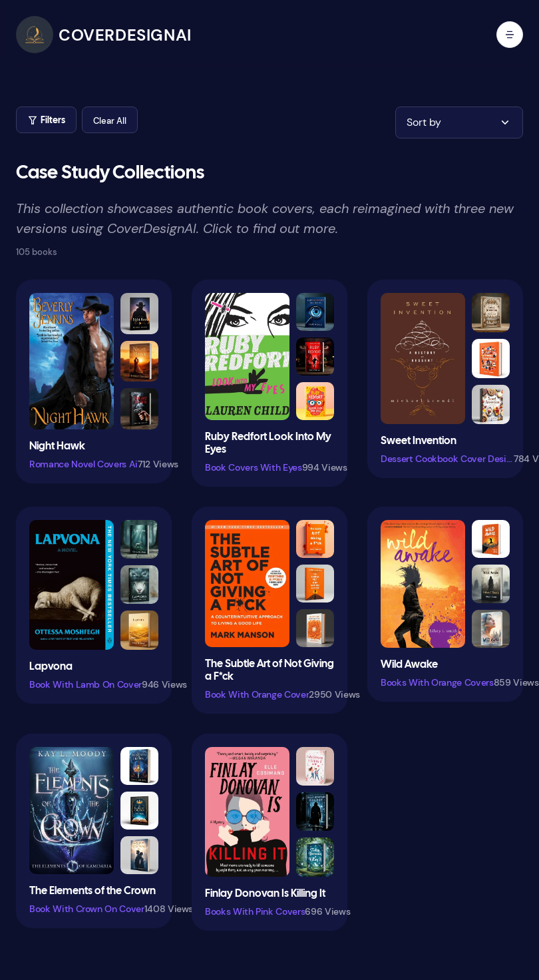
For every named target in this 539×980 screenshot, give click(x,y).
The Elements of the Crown (92, 891)
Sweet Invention (419, 441)
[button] (110, 120)
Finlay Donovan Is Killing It (265, 894)
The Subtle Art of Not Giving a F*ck (269, 670)
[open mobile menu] (510, 35)
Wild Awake (409, 665)
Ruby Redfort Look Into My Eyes (268, 443)
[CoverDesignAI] (104, 35)
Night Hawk (57, 446)
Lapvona (51, 667)
